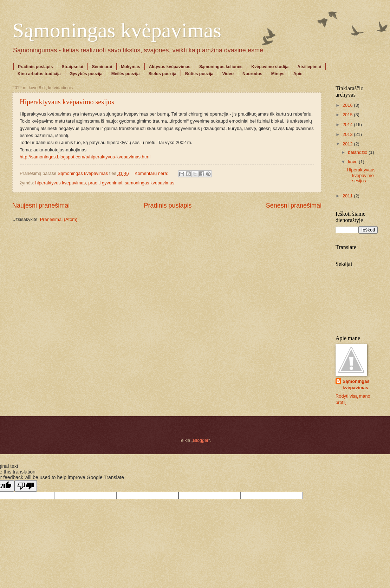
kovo (353, 162)
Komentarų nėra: (152, 173)
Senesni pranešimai (294, 205)
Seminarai (102, 67)
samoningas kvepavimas (149, 183)
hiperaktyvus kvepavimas (60, 183)
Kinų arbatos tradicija (39, 74)
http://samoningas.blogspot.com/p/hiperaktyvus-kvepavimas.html (85, 157)
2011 (348, 196)
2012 (348, 144)
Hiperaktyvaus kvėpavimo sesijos (67, 102)
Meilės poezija (126, 74)
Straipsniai (72, 67)
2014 (348, 125)
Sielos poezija (162, 74)
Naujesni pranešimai (41, 205)
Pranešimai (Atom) (59, 219)
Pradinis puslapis (35, 67)
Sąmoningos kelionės (221, 67)
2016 (348, 105)
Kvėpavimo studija (270, 67)
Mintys (278, 74)
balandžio (358, 152)
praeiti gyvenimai (105, 183)
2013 (348, 134)
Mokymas (131, 67)
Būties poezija (199, 74)
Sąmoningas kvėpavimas (117, 30)
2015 (348, 115)
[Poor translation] (26, 486)
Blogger (201, 440)
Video (228, 74)
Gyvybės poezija (86, 74)
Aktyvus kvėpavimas (170, 67)
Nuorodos (252, 74)
